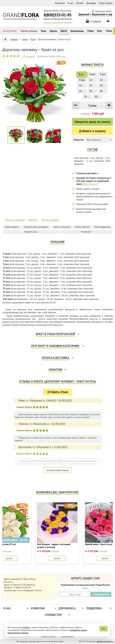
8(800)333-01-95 (57, 15)
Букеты (53, 31)
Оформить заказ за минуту (92, 122)
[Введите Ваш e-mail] (75, 594)
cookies (26, 627)
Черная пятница (29, 31)
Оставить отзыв (58, 392)
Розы (43, 31)
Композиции (77, 31)
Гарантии (33, 220)
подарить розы (31, 232)
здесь (85, 588)
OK (104, 629)
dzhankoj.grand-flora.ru (105, 641)
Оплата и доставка (15, 220)
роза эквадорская (103, 227)
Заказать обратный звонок (57, 22)
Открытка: (79, 140)
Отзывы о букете (50, 220)
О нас (70, 3)
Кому (100, 31)
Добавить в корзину (92, 131)
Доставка (91, 3)
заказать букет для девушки (37, 227)
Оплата (80, 3)
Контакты (60, 3)
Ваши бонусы (91, 184)
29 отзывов (28, 56)
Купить (9, 558)
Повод (90, 31)
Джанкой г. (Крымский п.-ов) (95, 14)
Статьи (109, 31)
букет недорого (12, 227)
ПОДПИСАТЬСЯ (101, 594)
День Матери (10, 31)
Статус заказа (106, 3)
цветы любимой (83, 227)
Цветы (64, 31)
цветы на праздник (62, 227)
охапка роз (87, 232)
